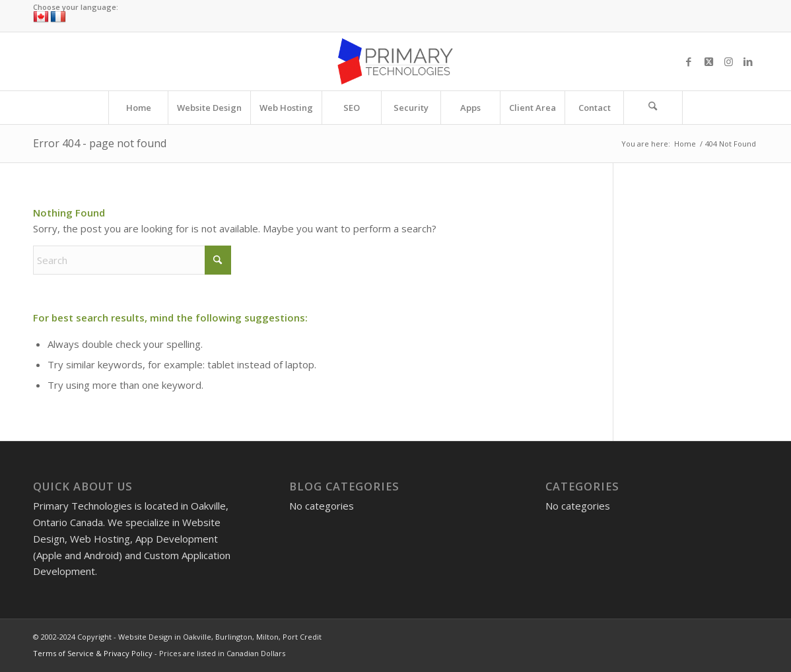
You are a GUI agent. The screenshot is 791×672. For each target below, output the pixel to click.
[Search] (653, 108)
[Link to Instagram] (728, 61)
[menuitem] (138, 108)
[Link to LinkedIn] (748, 61)
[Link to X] (708, 61)
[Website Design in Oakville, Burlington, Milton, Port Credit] (395, 61)
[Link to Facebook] (689, 61)
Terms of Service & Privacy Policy (93, 653)
